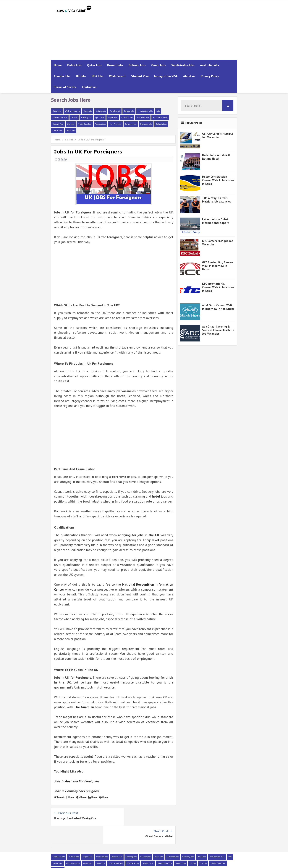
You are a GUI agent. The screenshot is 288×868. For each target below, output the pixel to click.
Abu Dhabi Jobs (143, 118)
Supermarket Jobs (60, 118)
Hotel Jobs (88, 111)
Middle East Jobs (85, 124)
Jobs (158, 111)
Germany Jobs (131, 124)
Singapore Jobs (146, 124)
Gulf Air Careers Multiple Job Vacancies (218, 135)
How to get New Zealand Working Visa (75, 818)
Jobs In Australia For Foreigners (77, 781)
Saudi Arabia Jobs (183, 65)
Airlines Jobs (101, 111)
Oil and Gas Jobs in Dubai (159, 818)
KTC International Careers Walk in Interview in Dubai (218, 287)
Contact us (89, 87)
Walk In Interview (72, 111)
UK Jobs (81, 76)
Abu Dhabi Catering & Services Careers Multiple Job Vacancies (218, 330)
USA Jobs (98, 76)
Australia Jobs (210, 65)
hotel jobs (159, 496)
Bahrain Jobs (137, 65)
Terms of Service (65, 87)
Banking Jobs (86, 118)
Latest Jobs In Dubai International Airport (215, 221)
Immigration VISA (166, 76)
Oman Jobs (158, 65)
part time (119, 477)
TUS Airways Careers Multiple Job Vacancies (217, 200)
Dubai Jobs (74, 65)
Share (70, 797)
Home (58, 65)
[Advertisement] (169, 30)
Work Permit (117, 76)
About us (189, 76)
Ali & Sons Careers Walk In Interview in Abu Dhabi (218, 307)
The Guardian (84, 707)
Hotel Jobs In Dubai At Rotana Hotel (216, 157)
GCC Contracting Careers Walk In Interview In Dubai (218, 266)
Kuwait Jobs (115, 65)
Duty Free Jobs (115, 124)
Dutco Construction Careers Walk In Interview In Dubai (218, 180)
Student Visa (140, 76)
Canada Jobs (62, 76)
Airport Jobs (113, 118)
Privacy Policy (210, 76)
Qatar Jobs (94, 65)
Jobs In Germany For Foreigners (77, 791)
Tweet (59, 797)
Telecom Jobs (100, 124)
